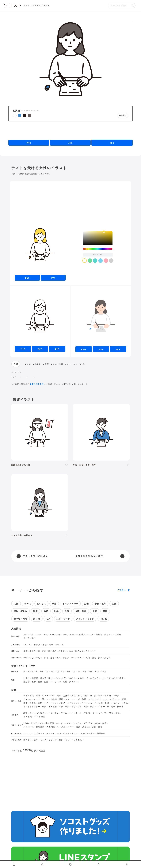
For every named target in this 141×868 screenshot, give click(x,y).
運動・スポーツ (66, 699)
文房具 (33, 703)
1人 (83, 364)
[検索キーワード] (119, 6)
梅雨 (122, 678)
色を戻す (123, 115)
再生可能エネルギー (55, 723)
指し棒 (108, 658)
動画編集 (101, 733)
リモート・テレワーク (84, 713)
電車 (113, 707)
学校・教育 (100, 604)
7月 (74, 671)
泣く (59, 658)
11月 (97, 671)
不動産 (42, 717)
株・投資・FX (30, 717)
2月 (47, 671)
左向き (70, 651)
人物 (16, 364)
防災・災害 (97, 727)
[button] (15, 116)
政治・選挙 (70, 707)
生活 (114, 604)
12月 (104, 671)
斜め (54, 651)
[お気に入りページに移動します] (99, 864)
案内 (88, 658)
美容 (105, 611)
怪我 (86, 696)
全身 (26, 651)
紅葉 (65, 682)
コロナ (116, 696)
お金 (86, 604)
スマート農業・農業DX (79, 727)
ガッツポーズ (77, 658)
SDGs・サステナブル (34, 723)
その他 (103, 619)
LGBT (38, 634)
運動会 (27, 682)
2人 (30, 645)
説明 (94, 658)
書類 (40, 703)
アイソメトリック (85, 619)
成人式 (43, 678)
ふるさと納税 (100, 723)
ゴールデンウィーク (95, 678)
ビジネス (41, 604)
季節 (54, 604)
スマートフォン (54, 733)
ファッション (74, 703)
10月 (91, 671)
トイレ (47, 703)
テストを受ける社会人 (36, 556)
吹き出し (28, 740)
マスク (37, 699)
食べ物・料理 (21, 619)
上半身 (38, 364)
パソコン (28, 733)
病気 (80, 696)
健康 (95, 611)
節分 (50, 678)
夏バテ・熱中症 (50, 699)
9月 (85, 671)
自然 (46, 611)
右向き (62, 651)
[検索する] (133, 6)
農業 (64, 727)
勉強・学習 (58, 364)
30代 (59, 634)
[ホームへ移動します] (14, 864)
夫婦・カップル (56, 645)
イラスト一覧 (123, 590)
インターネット (71, 733)
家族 (45, 645)
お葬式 (66, 696)
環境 (35, 611)
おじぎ (66, 658)
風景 (44, 707)
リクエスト (72, 364)
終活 (59, 696)
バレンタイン (61, 678)
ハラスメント (42, 713)
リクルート (66, 713)
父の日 (81, 678)
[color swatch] (85, 261)
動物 (57, 611)
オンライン (102, 713)
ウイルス (28, 699)
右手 (88, 651)
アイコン (59, 740)
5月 (63, 671)
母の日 (72, 678)
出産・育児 (29, 696)
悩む (32, 658)
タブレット (39, 733)
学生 (34, 638)
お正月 (27, 678)
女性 (29, 364)
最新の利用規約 (37, 384)
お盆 (46, 682)
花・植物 (53, 707)
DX (90, 723)
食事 (100, 696)
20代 (52, 634)
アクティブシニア (112, 699)
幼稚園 (118, 634)
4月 (58, 671)
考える (39, 658)
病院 (74, 696)
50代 (72, 634)
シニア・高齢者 (95, 634)
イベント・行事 (70, 604)
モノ (48, 619)
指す (100, 658)
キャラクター (34, 707)
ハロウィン (56, 682)
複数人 (37, 645)
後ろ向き (79, 651)
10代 (45, 634)
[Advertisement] (71, 131)
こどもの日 (112, 678)
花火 (40, 682)
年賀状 (35, 678)
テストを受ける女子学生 (89, 556)
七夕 (34, 682)
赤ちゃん (108, 634)
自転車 (120, 707)
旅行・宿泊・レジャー (94, 707)
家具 (124, 699)
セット (68, 740)
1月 (42, 671)
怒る (53, 658)
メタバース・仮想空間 (34, 727)
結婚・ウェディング (45, 696)
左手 (94, 651)
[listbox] (98, 238)
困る (46, 658)
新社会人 (55, 713)
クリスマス (74, 682)
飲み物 (108, 696)
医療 (67, 611)
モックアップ (46, 740)
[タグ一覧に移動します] (71, 864)
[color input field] (98, 255)
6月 (68, 671)
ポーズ (28, 604)
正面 (47, 364)
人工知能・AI (53, 727)
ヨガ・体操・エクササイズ (88, 699)
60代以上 (81, 634)
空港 (80, 707)
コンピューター (87, 733)
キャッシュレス (89, 703)
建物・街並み (21, 611)
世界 (61, 707)
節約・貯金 (104, 703)
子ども (27, 638)
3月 (52, 671)
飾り (36, 740)
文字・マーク (63, 619)
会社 (32, 713)
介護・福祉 (81, 611)
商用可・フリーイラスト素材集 (37, 5)
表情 (26, 658)
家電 (26, 703)
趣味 (126, 703)
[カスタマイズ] (127, 864)
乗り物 (37, 619)
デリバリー (116, 703)
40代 (65, 634)
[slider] (98, 249)
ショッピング (59, 703)
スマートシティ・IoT (77, 723)
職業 (26, 713)
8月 (79, 671)
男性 (26, 634)
